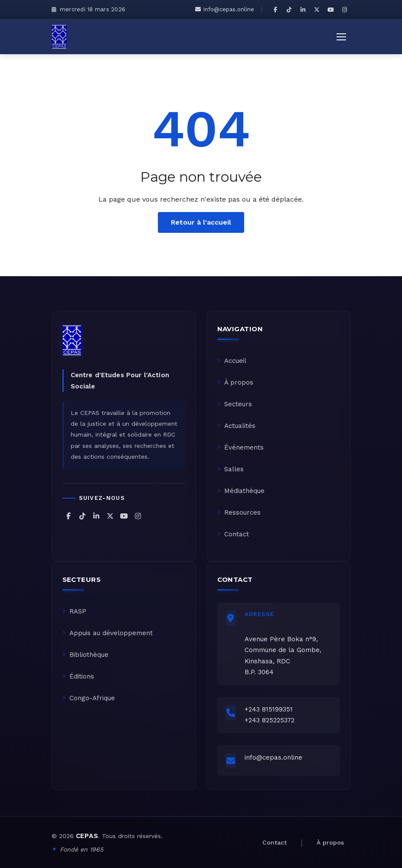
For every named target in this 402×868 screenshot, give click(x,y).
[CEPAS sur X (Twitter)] (317, 10)
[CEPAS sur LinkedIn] (303, 10)
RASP (74, 611)
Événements (240, 447)
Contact (233, 534)
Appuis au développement (108, 633)
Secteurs (235, 404)
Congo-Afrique (89, 698)
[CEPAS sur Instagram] (345, 10)
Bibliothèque (85, 655)
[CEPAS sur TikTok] (289, 10)
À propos (235, 382)
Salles (230, 469)
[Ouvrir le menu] (341, 37)
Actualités (236, 426)
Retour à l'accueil (201, 222)
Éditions (78, 676)
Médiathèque (241, 491)
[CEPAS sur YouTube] (331, 10)
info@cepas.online (225, 9)
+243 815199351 (269, 709)
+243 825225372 (270, 720)
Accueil (232, 361)
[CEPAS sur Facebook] (275, 10)
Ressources (239, 512)
